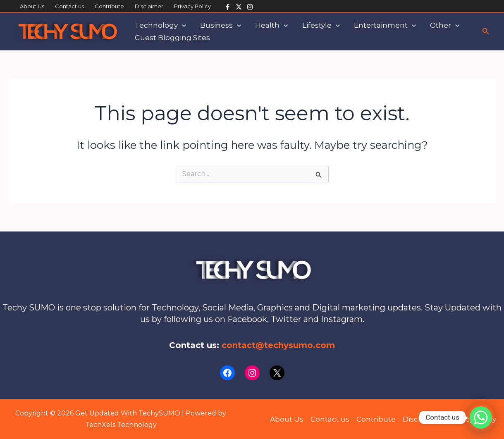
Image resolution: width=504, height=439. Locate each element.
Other (445, 25)
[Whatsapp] (481, 418)
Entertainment (385, 25)
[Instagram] (250, 7)
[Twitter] (239, 7)
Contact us (69, 6)
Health (271, 25)
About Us (32, 6)
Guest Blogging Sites (172, 38)
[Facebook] (228, 7)
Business (221, 25)
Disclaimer (149, 6)
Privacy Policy (192, 6)
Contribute (109, 6)
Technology (160, 25)
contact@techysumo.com (278, 345)
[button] (486, 31)
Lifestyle (321, 25)
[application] (182, 25)
